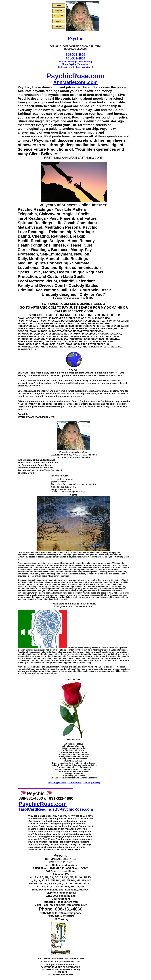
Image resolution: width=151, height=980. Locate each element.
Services (62, 783)
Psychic (52, 783)
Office (87, 783)
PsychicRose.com (76, 76)
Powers (95, 783)
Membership (75, 783)
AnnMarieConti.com (75, 82)
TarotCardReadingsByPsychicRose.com (56, 809)
